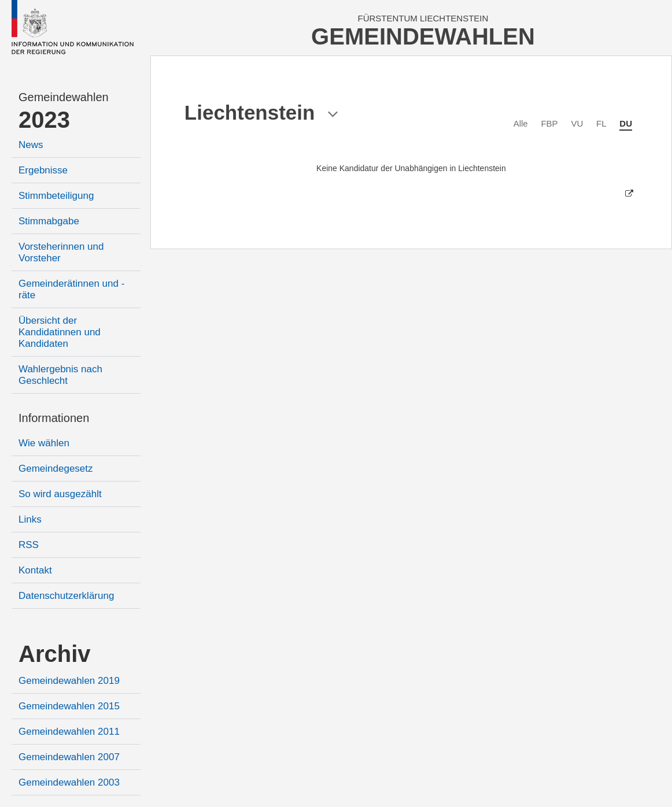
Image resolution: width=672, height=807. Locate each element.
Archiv (55, 654)
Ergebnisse (43, 170)
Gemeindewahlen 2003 (69, 782)
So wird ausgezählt (60, 494)
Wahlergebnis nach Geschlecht (60, 375)
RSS (29, 545)
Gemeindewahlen (64, 97)
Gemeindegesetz (56, 469)
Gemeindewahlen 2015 (69, 706)
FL (601, 123)
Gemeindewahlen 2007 (69, 757)
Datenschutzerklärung (66, 596)
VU (577, 123)
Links (30, 519)
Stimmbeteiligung (56, 196)
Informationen (54, 418)
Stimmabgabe (49, 221)
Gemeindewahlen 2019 (69, 681)
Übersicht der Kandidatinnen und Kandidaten (60, 332)
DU (626, 123)
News (31, 145)
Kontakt (35, 570)
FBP (549, 123)
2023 (44, 120)
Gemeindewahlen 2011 (69, 732)
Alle (521, 123)
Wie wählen (44, 443)
